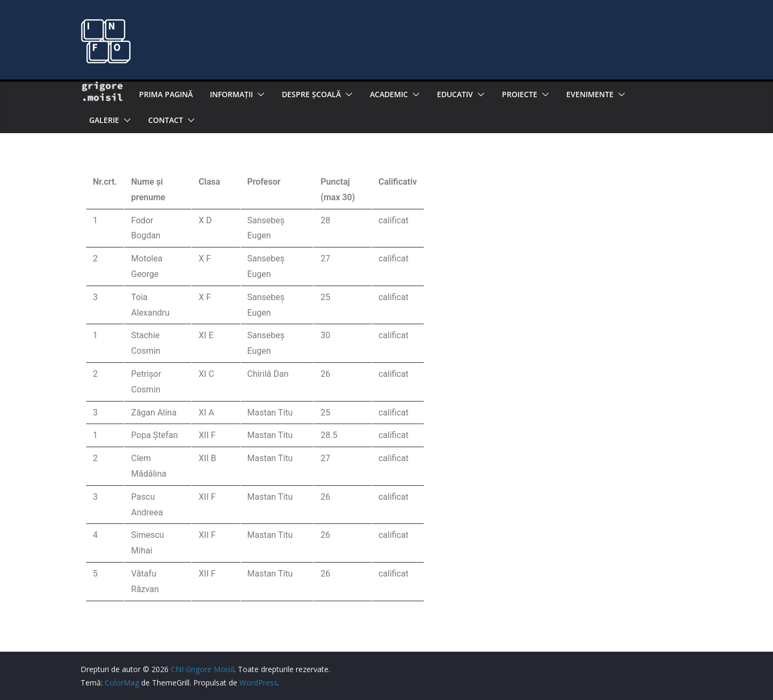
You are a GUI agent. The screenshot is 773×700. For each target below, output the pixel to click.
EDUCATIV (455, 94)
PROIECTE (520, 94)
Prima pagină (166, 94)
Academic (389, 94)
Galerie (104, 120)
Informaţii (231, 94)
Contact (166, 120)
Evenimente (590, 94)
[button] (259, 94)
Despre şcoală (311, 94)
